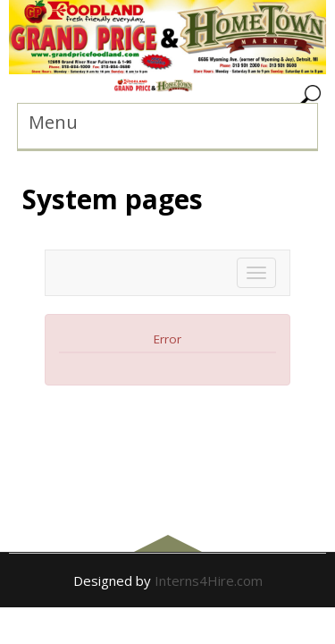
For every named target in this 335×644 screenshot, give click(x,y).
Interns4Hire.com (209, 580)
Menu (53, 122)
